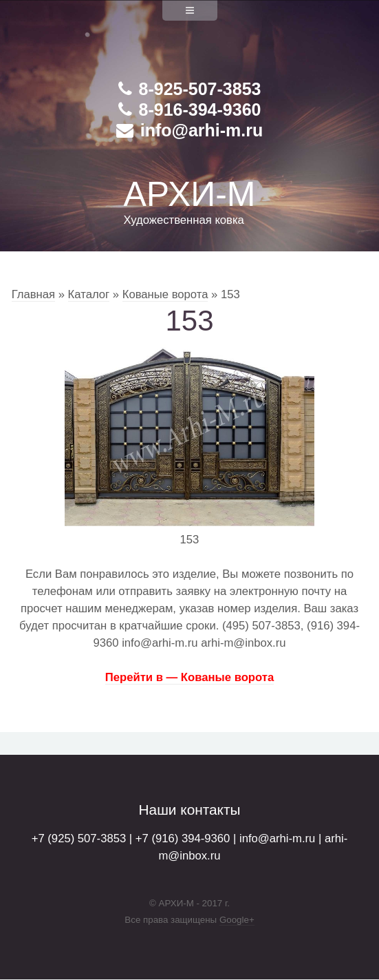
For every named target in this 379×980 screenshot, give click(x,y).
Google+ (237, 920)
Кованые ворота (165, 294)
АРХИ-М (189, 194)
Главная (33, 294)
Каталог (89, 294)
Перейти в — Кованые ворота (189, 677)
